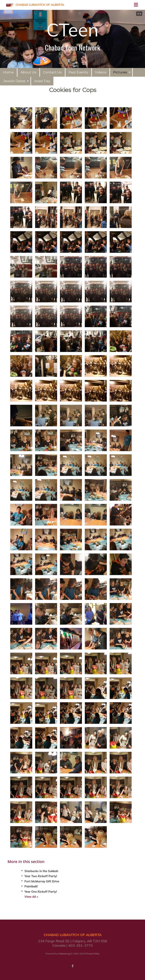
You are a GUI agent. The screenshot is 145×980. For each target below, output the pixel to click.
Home (8, 72)
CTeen (72, 30)
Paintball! (31, 886)
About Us (28, 72)
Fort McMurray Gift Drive (42, 881)
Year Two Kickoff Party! (41, 876)
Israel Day (42, 81)
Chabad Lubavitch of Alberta (40, 5)
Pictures (120, 72)
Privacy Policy (92, 954)
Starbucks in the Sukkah (41, 871)
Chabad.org (64, 954)
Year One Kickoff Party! (41, 892)
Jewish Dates (14, 81)
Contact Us (52, 72)
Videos (101, 72)
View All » (31, 897)
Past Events (78, 72)
